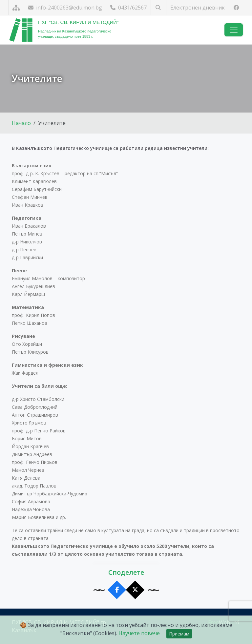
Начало (21, 123)
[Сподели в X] (135, 590)
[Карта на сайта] (16, 8)
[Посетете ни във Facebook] (236, 8)
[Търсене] (158, 8)
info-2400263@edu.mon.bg (65, 8)
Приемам (179, 634)
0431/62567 (128, 8)
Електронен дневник (198, 8)
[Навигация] (234, 30)
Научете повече (139, 633)
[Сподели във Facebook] (117, 590)
